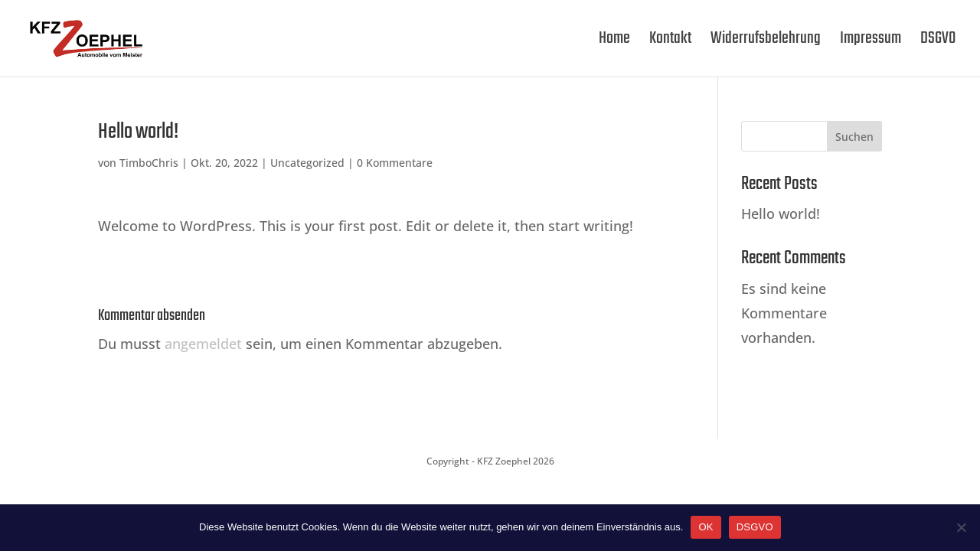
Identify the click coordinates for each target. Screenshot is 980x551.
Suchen (854, 137)
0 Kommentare (395, 163)
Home (614, 42)
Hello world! (781, 214)
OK (706, 527)
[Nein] (961, 527)
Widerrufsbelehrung (766, 42)
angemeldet (203, 344)
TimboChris (149, 163)
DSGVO (938, 42)
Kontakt (670, 42)
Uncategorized (307, 163)
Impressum (871, 42)
